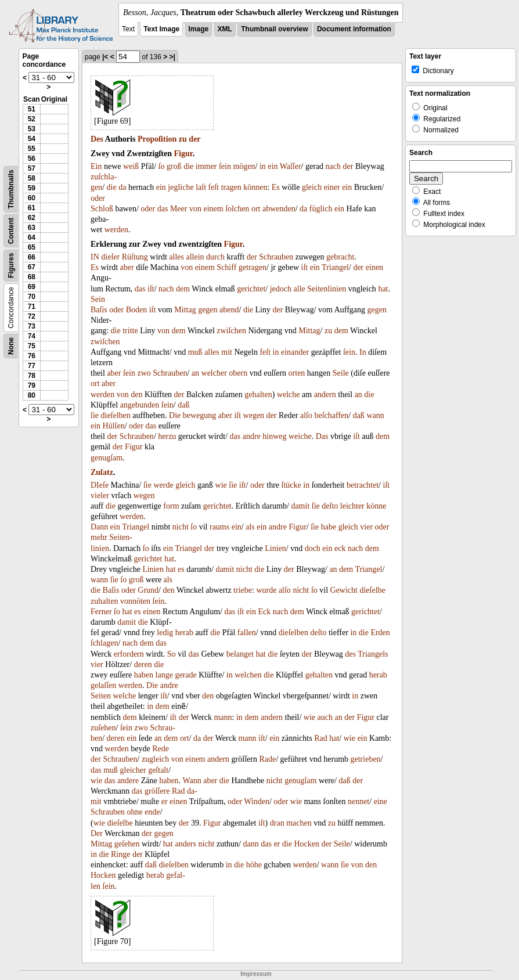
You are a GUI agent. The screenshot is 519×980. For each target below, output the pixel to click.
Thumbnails (11, 189)
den (136, 394)
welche (289, 394)
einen (374, 267)
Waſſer (291, 166)
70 (32, 297)
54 (32, 139)
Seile (341, 373)
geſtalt (158, 770)
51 (32, 109)
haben (144, 675)
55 (32, 149)
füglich (321, 209)
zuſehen (103, 728)
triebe (243, 590)
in (263, 166)
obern (238, 373)
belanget (240, 654)
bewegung (200, 415)
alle (300, 289)
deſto (330, 506)
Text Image (161, 29)
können (255, 187)
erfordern (129, 654)
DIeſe (100, 485)
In (363, 352)
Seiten (101, 696)
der (194, 139)
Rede (161, 749)
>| (172, 57)
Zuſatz (102, 472)
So (172, 654)
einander (295, 352)
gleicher (133, 770)
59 (32, 188)
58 (32, 178)
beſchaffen (331, 415)
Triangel (335, 267)
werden (116, 230)
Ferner (101, 612)
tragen (231, 187)
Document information (354, 29)
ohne (135, 812)
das (163, 209)
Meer (179, 209)
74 (32, 336)
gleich (312, 187)
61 (32, 208)
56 (32, 158)
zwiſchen (231, 331)
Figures (11, 266)
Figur (183, 154)
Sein (98, 299)
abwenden (279, 209)
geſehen (127, 844)
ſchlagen (104, 643)
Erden (380, 633)
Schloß (102, 209)
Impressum (256, 974)
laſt (201, 187)
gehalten (258, 394)
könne (376, 506)
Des (97, 139)
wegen (254, 415)
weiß (131, 166)
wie (221, 485)
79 (32, 385)
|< (105, 57)
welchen (248, 675)
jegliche (181, 187)
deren (143, 664)
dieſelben (116, 415)
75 (32, 346)
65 (32, 247)
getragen (253, 267)
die (188, 166)
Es (276, 187)
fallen (247, 633)
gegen (208, 310)
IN (95, 257)
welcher (214, 373)
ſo (162, 166)
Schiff (226, 267)
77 (32, 366)
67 (32, 267)
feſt (214, 187)
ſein (225, 166)
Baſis (99, 310)
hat (383, 289)
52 (32, 119)
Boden (137, 310)
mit (227, 352)
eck (340, 548)
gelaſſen (103, 685)
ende (152, 812)
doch (313, 548)
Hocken (307, 844)
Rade (267, 759)
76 (32, 356)
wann (375, 415)
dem (183, 289)
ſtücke (291, 485)
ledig (165, 633)
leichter (352, 506)
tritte (130, 331)
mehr (99, 537)
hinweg (274, 436)
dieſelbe (372, 590)
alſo (306, 415)
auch (325, 717)
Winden (257, 801)
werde (163, 485)
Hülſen (114, 426)
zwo (144, 373)
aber (127, 267)
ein (273, 166)
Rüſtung (135, 257)
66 (32, 257)
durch (215, 257)
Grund (148, 590)
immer (206, 166)
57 (32, 168)
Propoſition (157, 139)
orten (297, 373)
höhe (254, 865)
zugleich (155, 759)
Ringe (120, 854)
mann (223, 717)
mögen (244, 166)
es (181, 569)
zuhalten (104, 601)
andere (128, 781)
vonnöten (135, 601)
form (171, 506)
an (195, 373)
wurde (266, 590)
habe (329, 527)
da (122, 187)
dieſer (110, 257)
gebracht (340, 257)
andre (252, 436)
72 (32, 316)
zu (183, 139)
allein (195, 257)
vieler (100, 496)
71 (32, 307)
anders (185, 844)
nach (333, 166)
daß (183, 405)
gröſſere (157, 791)
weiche (300, 436)
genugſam (107, 458)
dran (277, 823)
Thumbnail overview (274, 29)
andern (325, 394)
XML (225, 29)
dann (251, 844)
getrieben (366, 759)
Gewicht (344, 590)
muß (195, 352)
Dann (99, 527)
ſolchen (237, 209)
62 (32, 218)
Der (97, 833)
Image (199, 29)
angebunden (140, 405)
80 (32, 395)
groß (174, 166)
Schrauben (276, 257)
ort (256, 209)
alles (176, 257)
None (11, 346)
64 (32, 237)
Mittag (185, 310)
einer (332, 187)
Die (175, 415)
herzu (167, 436)
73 (32, 326)
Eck (265, 612)
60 (32, 198)
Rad (321, 738)
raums (219, 527)
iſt (305, 267)
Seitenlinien (327, 289)
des (350, 654)
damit (300, 506)
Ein (96, 166)
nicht (181, 527)
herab (184, 633)
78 (32, 376)
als (250, 527)
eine (381, 801)
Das (322, 436)
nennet (358, 801)
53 (32, 129)
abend (229, 310)
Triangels (373, 654)
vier (366, 527)
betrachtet (363, 485)
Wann (192, 781)
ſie (95, 415)
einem (213, 209)
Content (11, 231)
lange (164, 675)
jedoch (281, 289)
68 (32, 277)
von (195, 209)
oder (98, 198)
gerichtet (251, 289)
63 (32, 228)
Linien (275, 548)
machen (299, 823)
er (165, 801)
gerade (185, 675)
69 (32, 287)
